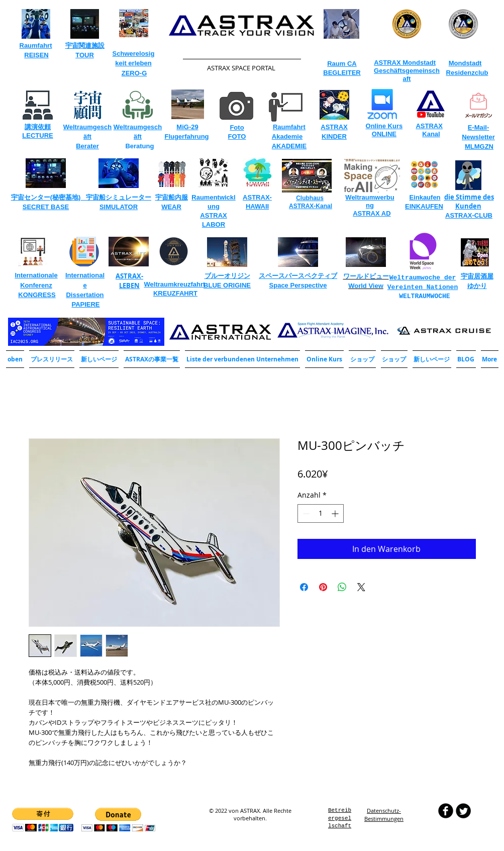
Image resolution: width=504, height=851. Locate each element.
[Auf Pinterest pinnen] (323, 587)
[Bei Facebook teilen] (304, 587)
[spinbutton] (321, 513)
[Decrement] (305, 513)
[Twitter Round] (463, 811)
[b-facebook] (446, 811)
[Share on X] (361, 587)
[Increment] (336, 513)
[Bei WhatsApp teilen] (342, 587)
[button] (152, 359)
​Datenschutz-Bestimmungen (384, 814)
